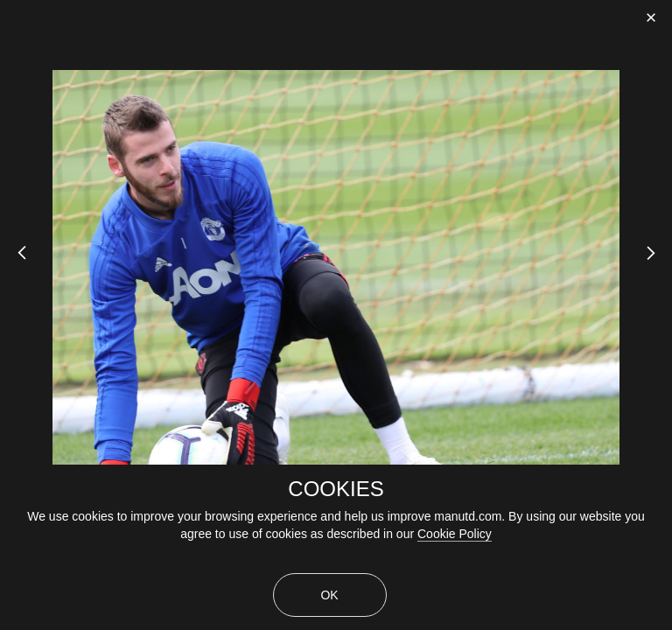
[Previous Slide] (15, 267)
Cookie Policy (455, 534)
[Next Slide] (657, 267)
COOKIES (336, 489)
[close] (651, 17)
